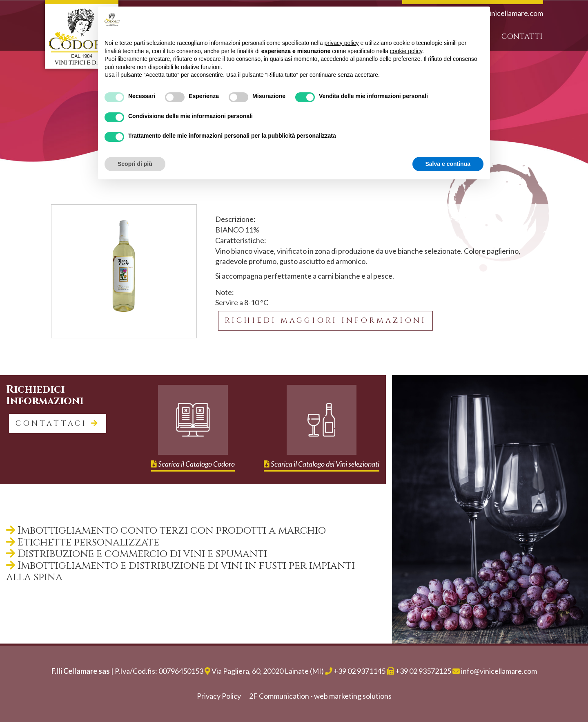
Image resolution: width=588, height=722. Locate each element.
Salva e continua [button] (448, 164)
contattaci (58, 424)
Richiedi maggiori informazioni (325, 321)
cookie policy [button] (406, 51)
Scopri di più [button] (135, 164)
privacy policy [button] (342, 43)
